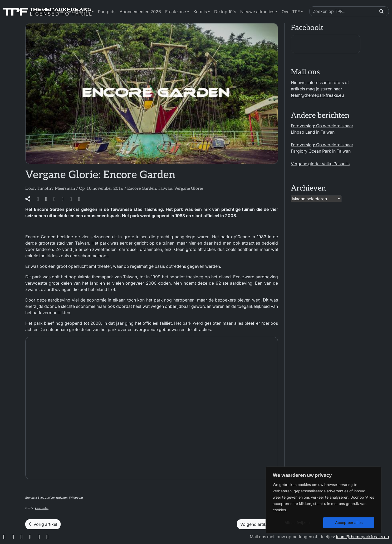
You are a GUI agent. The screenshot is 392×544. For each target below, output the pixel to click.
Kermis (200, 12)
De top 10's (225, 12)
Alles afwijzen (297, 523)
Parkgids (107, 12)
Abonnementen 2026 (140, 12)
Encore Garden (142, 189)
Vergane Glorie (189, 189)
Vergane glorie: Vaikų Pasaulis (320, 164)
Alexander (42, 508)
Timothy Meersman (56, 189)
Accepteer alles (349, 523)
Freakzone (176, 12)
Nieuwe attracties (257, 12)
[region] (324, 500)
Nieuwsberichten (74, 12)
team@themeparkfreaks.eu (317, 95)
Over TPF (291, 12)
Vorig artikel (43, 524)
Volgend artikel (257, 524)
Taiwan (165, 189)
